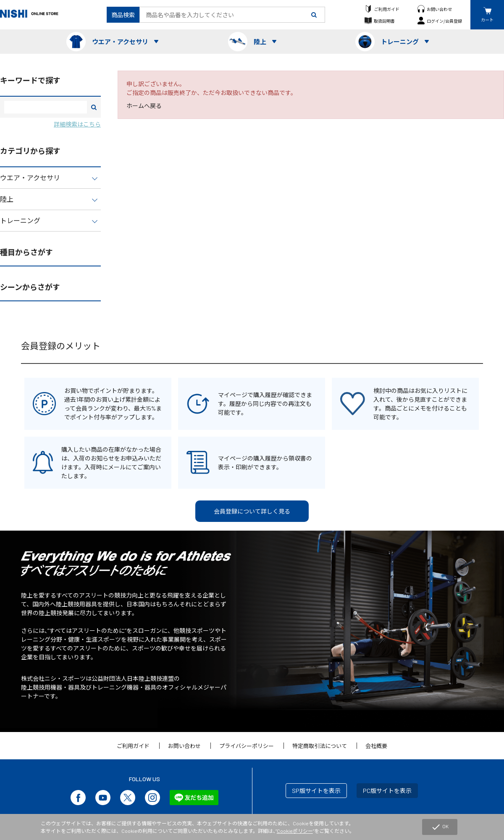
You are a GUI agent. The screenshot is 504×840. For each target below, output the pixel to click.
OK (440, 827)
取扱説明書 (384, 21)
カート (487, 20)
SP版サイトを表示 (316, 791)
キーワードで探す (30, 80)
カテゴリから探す (30, 151)
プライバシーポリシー (247, 746)
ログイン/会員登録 (444, 21)
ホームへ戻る (144, 106)
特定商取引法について (320, 746)
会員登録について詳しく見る (252, 511)
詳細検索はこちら (77, 124)
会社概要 (376, 746)
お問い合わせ (439, 9)
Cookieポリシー (295, 831)
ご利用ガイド (387, 9)
